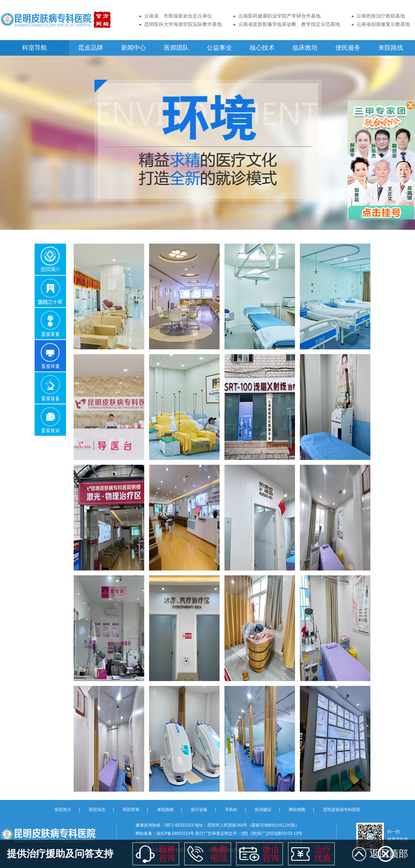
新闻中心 (133, 48)
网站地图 (297, 810)
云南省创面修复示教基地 (383, 24)
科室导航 (35, 48)
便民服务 (348, 48)
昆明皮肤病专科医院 (342, 810)
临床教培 (305, 48)
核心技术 (262, 48)
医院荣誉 (131, 810)
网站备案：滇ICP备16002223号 (165, 833)
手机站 (231, 810)
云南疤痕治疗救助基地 (381, 16)
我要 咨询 (167, 854)
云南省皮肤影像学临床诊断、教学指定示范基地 (289, 24)
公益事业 (219, 48)
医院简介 (63, 810)
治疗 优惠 (323, 854)
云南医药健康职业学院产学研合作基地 (279, 16)
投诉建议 (263, 810)
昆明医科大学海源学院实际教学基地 (183, 24)
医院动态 (97, 810)
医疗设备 (199, 810)
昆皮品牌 (91, 48)
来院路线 (391, 48)
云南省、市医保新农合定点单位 (178, 16)
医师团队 (176, 48)
